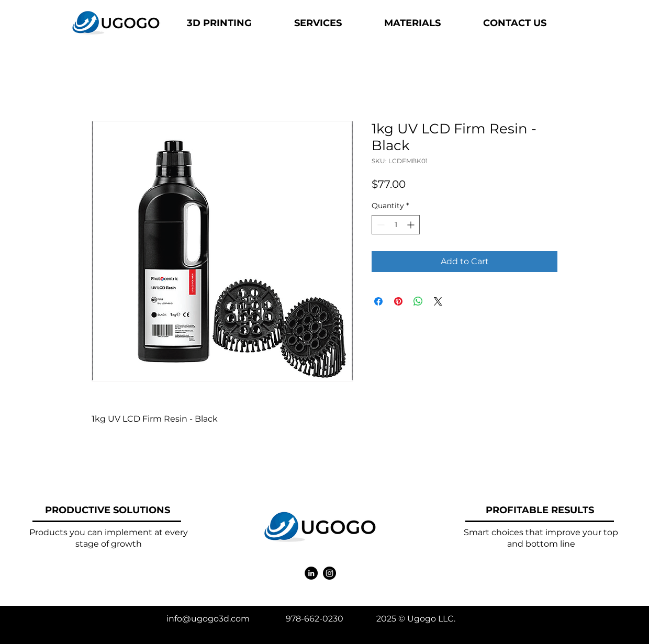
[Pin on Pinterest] (398, 301)
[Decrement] (380, 225)
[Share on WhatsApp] (418, 301)
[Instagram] (329, 573)
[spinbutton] (396, 225)
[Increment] (412, 225)
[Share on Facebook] (378, 301)
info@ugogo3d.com (208, 619)
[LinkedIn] (311, 573)
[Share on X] (438, 301)
